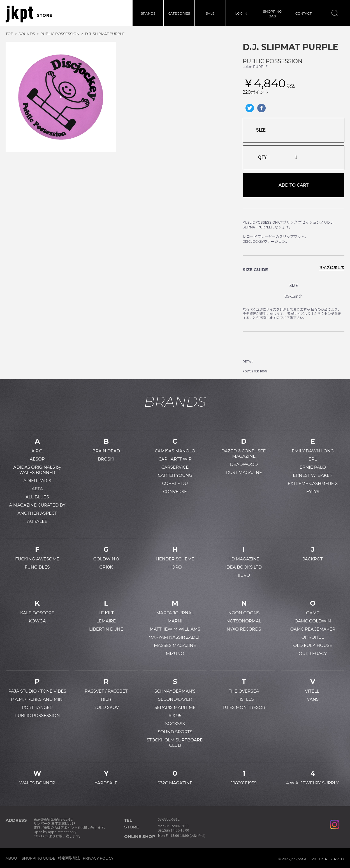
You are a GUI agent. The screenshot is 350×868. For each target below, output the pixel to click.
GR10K (106, 567)
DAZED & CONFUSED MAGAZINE (244, 454)
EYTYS (313, 492)
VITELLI (313, 691)
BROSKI (106, 459)
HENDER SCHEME (175, 559)
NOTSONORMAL (244, 621)
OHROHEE (313, 637)
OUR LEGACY (313, 653)
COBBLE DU (175, 483)
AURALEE (37, 521)
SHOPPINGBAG (273, 14)
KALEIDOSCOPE (37, 613)
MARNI (175, 621)
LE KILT (106, 613)
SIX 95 (175, 715)
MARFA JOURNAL (175, 613)
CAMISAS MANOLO (175, 451)
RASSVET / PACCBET (106, 691)
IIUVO (244, 575)
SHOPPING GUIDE (39, 858)
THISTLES (244, 699)
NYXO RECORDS (244, 629)
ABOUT (12, 858)
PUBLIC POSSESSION (273, 61)
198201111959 (244, 783)
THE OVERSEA (244, 691)
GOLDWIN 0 (106, 559)
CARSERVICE (175, 467)
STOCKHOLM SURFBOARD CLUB (175, 743)
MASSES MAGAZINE (175, 645)
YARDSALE (106, 783)
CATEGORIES (179, 13)
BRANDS (148, 13)
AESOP (37, 459)
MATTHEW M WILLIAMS (175, 629)
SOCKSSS (175, 724)
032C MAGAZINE (175, 783)
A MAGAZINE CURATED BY (37, 505)
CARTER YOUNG (175, 475)
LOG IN (241, 13)
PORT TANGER (37, 707)
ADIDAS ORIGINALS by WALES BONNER (37, 470)
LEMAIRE (106, 621)
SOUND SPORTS (175, 732)
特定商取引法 (69, 858)
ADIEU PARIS (37, 481)
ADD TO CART (294, 185)
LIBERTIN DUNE (106, 629)
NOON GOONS (244, 613)
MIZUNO (175, 653)
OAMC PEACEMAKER (313, 629)
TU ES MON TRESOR (244, 707)
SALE (210, 13)
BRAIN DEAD (106, 451)
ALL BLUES (37, 497)
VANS (313, 699)
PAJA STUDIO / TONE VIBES (37, 691)
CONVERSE (175, 492)
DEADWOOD (244, 464)
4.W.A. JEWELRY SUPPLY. (313, 783)
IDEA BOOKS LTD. (244, 567)
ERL (313, 459)
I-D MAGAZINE (244, 559)
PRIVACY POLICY (98, 858)
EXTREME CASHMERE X (313, 483)
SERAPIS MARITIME (175, 707)
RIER (106, 699)
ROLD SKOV (106, 707)
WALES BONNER (37, 783)
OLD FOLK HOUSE (313, 645)
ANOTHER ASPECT (37, 513)
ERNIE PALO (313, 467)
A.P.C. (37, 451)
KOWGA (37, 621)
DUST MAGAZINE (244, 472)
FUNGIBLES (37, 567)
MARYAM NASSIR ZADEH (175, 637)
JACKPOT (313, 559)
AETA (37, 489)
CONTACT (303, 13)
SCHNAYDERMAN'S (175, 691)
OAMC (313, 613)
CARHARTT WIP (175, 459)
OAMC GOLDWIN (313, 621)
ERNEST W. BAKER (313, 475)
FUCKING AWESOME (37, 559)
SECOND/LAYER (175, 699)
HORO (175, 567)
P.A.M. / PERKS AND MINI (37, 699)
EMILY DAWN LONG (313, 451)
